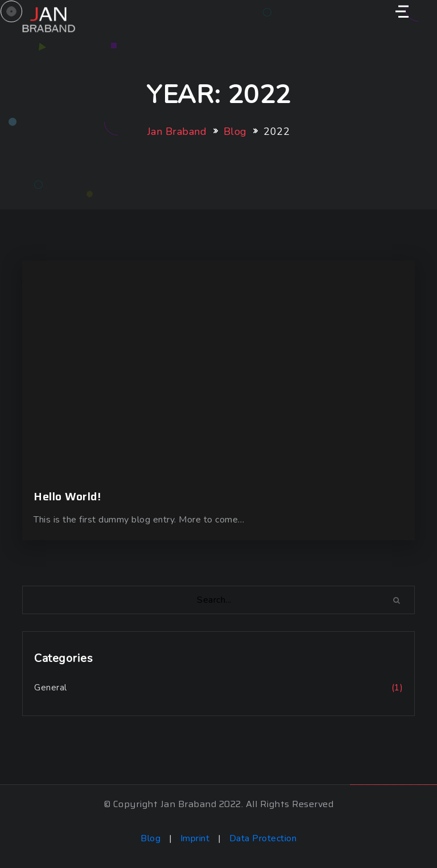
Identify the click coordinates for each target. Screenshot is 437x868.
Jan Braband (177, 131)
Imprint (196, 838)
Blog (235, 131)
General (51, 688)
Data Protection (263, 838)
